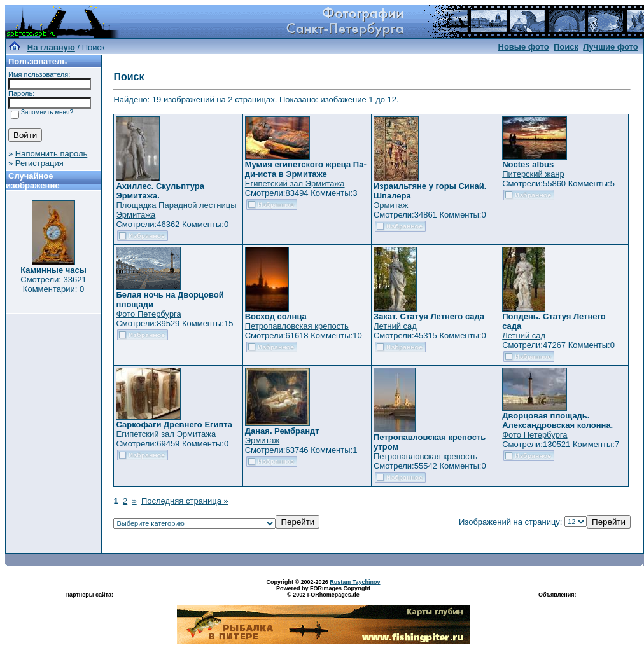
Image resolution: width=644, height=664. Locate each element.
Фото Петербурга (148, 314)
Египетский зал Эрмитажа (295, 183)
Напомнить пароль (51, 154)
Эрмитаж (391, 205)
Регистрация (39, 163)
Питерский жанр (533, 174)
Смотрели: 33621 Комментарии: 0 (53, 284)
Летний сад (395, 326)
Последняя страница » (185, 501)
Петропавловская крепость (297, 326)
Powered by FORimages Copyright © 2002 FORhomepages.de (323, 591)
